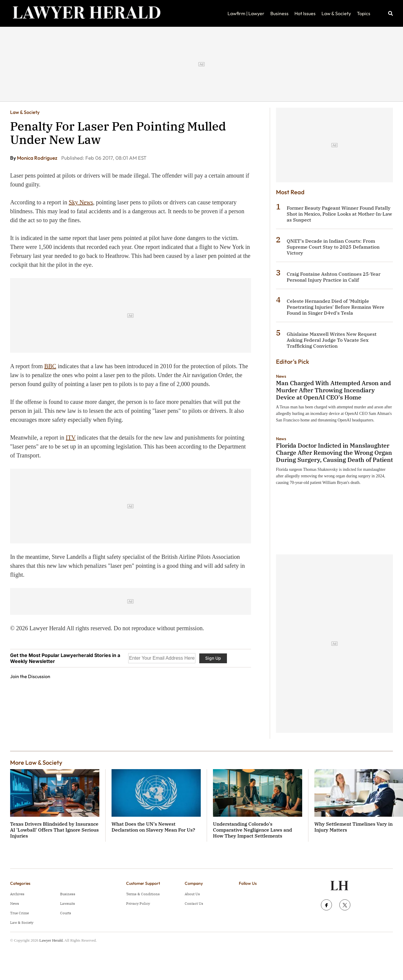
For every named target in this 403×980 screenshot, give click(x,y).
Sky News (81, 202)
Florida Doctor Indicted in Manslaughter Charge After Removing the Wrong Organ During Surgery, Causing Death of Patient (334, 453)
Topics (364, 13)
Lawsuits (68, 903)
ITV (71, 438)
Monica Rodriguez (38, 158)
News (281, 376)
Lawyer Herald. (51, 940)
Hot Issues (305, 13)
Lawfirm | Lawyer (246, 13)
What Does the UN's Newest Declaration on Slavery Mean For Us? (153, 827)
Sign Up (213, 658)
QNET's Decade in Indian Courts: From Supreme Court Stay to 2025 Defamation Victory (333, 247)
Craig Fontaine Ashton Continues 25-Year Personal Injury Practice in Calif (334, 277)
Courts (66, 913)
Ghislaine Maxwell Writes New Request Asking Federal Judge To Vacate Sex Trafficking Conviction (332, 340)
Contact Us (194, 903)
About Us (192, 894)
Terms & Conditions (143, 894)
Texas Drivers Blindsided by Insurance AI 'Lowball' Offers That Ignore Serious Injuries (54, 830)
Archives (17, 894)
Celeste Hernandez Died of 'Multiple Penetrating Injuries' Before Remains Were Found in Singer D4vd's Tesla (335, 307)
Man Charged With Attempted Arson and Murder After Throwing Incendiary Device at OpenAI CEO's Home (333, 390)
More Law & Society (36, 762)
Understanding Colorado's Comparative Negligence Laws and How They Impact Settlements (253, 830)
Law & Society (336, 13)
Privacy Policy (138, 903)
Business (279, 13)
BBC (50, 366)
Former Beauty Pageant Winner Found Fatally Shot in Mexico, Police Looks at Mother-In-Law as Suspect (339, 214)
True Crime (19, 913)
